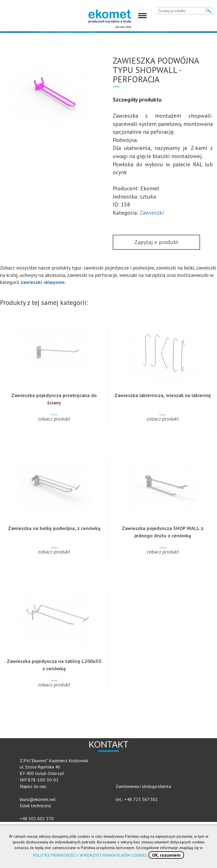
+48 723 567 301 (141, 799)
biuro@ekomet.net (38, 799)
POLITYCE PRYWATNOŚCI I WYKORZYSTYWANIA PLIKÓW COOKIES (90, 855)
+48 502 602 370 (37, 819)
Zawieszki (152, 213)
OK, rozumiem (166, 855)
